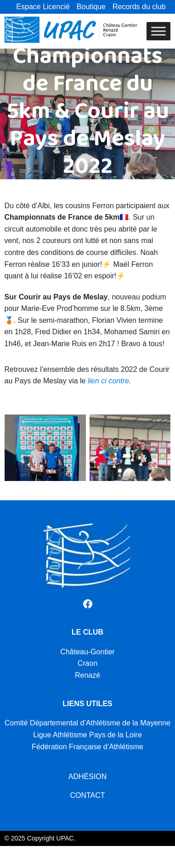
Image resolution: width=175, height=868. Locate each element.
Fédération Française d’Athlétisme (87, 747)
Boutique (91, 7)
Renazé (87, 675)
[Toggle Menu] (158, 31)
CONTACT (87, 795)
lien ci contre (108, 381)
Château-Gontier (87, 652)
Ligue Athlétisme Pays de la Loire (87, 735)
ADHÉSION (88, 777)
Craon (88, 663)
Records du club (139, 7)
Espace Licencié (43, 7)
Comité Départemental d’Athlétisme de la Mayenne (87, 723)
